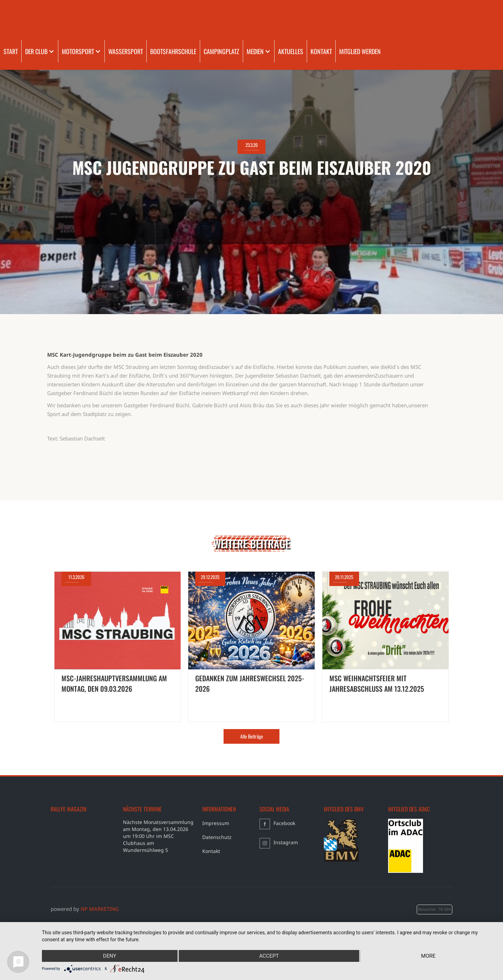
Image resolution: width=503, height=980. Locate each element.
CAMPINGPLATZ (221, 51)
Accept (269, 956)
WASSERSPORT (126, 51)
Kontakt (211, 851)
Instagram (286, 842)
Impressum (216, 823)
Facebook (284, 823)
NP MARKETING (100, 909)
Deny (110, 956)
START (11, 51)
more (428, 956)
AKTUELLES (291, 51)
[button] (40, 51)
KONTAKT (321, 51)
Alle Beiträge (252, 736)
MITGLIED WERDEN (360, 51)
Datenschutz (217, 837)
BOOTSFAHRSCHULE (173, 51)
